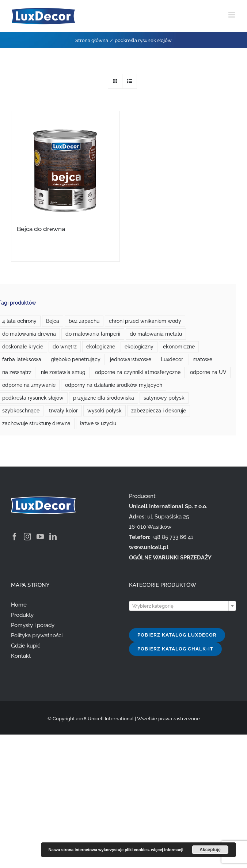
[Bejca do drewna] (65, 163)
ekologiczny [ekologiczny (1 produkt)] (139, 347)
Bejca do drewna (41, 229)
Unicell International (111, 719)
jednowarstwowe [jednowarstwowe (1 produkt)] (131, 359)
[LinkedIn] (53, 537)
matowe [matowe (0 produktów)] (202, 359)
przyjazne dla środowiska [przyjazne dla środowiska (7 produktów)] (104, 398)
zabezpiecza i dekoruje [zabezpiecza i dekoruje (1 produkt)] (159, 411)
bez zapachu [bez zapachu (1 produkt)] (84, 321)
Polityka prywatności (37, 635)
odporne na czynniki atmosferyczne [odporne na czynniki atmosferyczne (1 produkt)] (138, 372)
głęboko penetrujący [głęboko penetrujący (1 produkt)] (76, 359)
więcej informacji (167, 850)
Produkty (22, 615)
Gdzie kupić (26, 646)
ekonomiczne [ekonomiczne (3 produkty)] (179, 347)
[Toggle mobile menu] (232, 15)
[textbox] (183, 606)
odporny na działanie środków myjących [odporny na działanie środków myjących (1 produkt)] (114, 385)
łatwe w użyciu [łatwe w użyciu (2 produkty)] (98, 423)
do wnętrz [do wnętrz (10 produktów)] (65, 347)
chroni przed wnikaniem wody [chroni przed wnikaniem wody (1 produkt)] (145, 321)
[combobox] (183, 606)
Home (19, 605)
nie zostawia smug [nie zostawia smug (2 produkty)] (63, 372)
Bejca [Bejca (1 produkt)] (53, 321)
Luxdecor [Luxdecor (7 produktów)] (172, 359)
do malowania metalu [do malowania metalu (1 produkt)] (156, 334)
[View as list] (130, 81)
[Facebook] (15, 537)
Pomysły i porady (33, 625)
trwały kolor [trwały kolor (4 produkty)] (63, 411)
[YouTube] (40, 537)
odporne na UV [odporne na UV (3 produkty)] (208, 372)
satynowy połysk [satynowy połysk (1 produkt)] (164, 398)
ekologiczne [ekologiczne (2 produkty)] (101, 347)
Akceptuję (210, 850)
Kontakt (21, 656)
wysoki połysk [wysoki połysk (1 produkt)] (104, 411)
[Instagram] (27, 537)
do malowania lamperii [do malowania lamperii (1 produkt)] (93, 334)
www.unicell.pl (149, 547)
